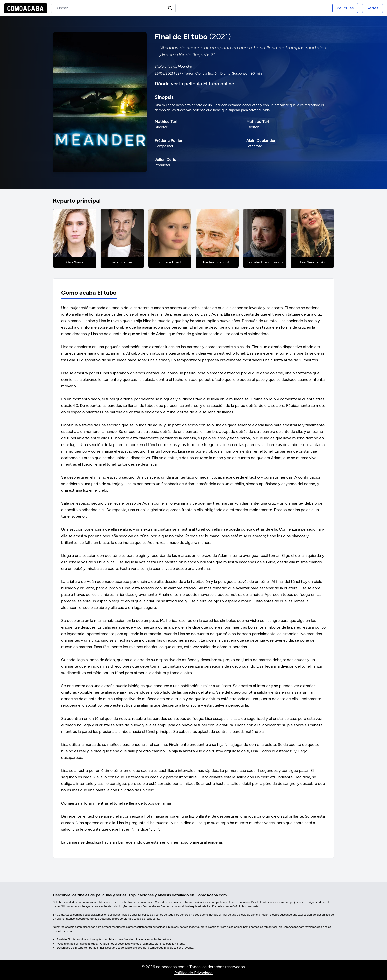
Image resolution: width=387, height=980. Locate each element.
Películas (345, 8)
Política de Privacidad (193, 973)
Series (373, 8)
